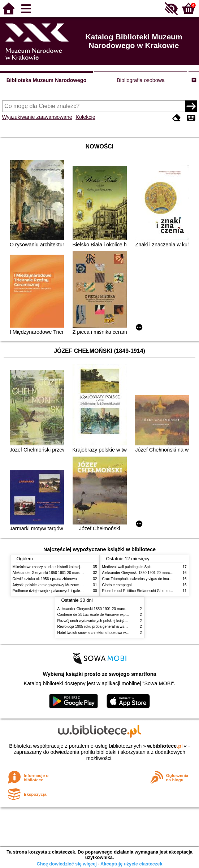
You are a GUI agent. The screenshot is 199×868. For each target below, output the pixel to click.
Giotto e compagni (117, 585)
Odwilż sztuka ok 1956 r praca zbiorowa (45, 579)
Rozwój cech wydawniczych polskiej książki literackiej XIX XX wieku (112, 621)
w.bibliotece (165, 746)
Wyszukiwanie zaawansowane (37, 117)
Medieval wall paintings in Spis (127, 567)
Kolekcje (85, 117)
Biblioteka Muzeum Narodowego (46, 80)
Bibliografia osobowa (141, 80)
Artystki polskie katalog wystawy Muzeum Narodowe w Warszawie (66, 585)
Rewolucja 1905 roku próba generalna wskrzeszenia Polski (105, 627)
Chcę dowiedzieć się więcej (66, 864)
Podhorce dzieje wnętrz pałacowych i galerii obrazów (55, 591)
